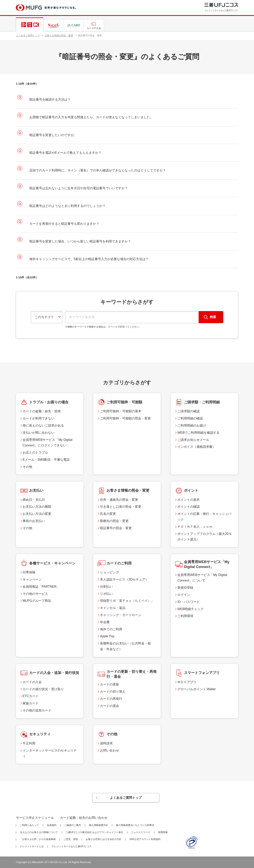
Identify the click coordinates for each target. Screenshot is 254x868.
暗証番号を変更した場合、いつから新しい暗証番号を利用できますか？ (80, 241)
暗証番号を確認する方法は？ (50, 99)
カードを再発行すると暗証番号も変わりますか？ (64, 224)
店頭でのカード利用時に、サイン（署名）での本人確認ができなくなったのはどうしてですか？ (98, 170)
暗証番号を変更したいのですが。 (53, 135)
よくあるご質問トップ (28, 36)
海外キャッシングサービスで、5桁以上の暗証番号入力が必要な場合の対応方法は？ (89, 259)
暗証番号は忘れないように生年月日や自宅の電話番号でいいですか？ (79, 188)
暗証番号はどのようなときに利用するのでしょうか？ (67, 206)
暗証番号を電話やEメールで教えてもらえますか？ (65, 153)
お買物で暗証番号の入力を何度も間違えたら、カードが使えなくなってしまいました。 (91, 117)
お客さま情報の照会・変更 (59, 36)
